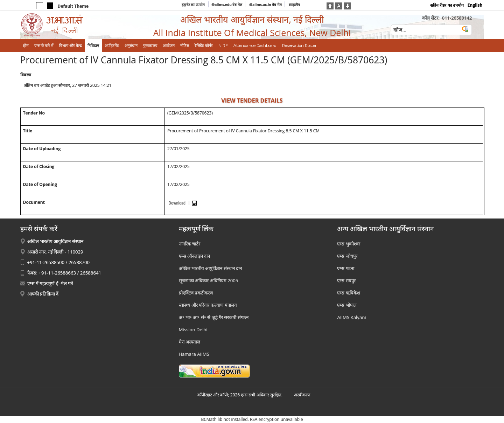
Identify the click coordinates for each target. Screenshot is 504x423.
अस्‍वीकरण (302, 395)
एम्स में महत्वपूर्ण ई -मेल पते (50, 283)
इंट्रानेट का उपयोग (194, 5)
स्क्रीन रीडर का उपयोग (447, 5)
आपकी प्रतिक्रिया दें (43, 294)
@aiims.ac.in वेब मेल (265, 5)
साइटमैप (294, 5)
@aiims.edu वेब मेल (227, 5)
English (475, 5)
